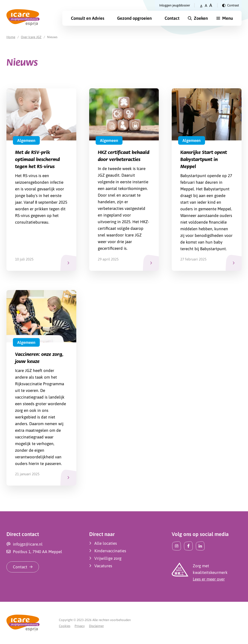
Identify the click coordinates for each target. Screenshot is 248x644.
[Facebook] (188, 546)
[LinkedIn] (200, 546)
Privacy (80, 626)
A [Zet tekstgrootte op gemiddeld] (206, 5)
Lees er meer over (209, 579)
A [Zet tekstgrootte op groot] (211, 5)
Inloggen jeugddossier (175, 5)
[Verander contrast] (231, 5)
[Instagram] (177, 546)
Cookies (65, 626)
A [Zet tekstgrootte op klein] (201, 6)
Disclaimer (96, 626)
